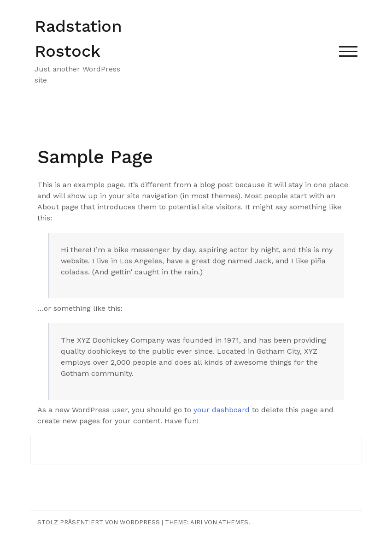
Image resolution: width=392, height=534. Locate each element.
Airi (196, 522)
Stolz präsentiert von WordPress (99, 522)
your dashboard (222, 410)
